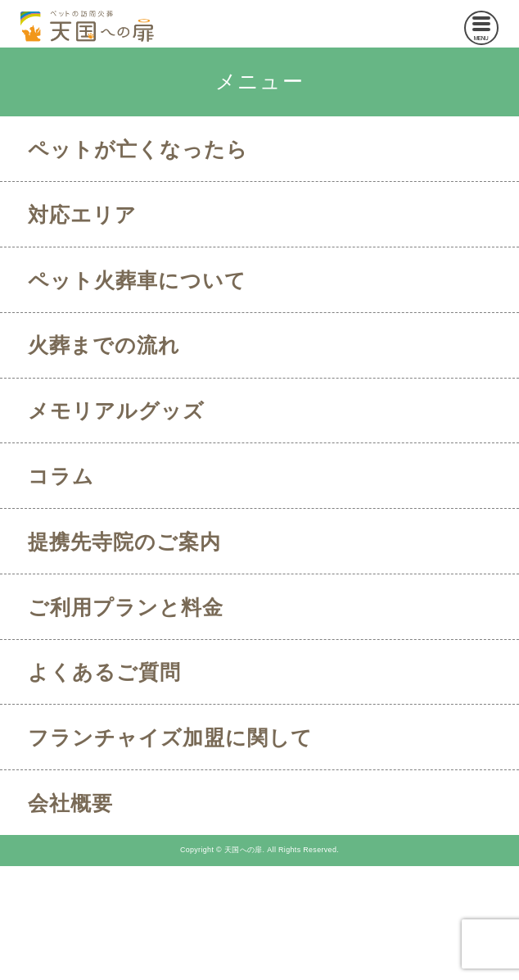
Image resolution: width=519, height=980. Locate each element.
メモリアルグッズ (116, 411)
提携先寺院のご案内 (124, 542)
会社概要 (70, 803)
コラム (61, 476)
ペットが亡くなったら (138, 149)
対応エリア (82, 215)
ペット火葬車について (137, 280)
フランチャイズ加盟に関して (170, 737)
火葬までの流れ (104, 345)
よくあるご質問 (104, 672)
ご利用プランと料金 (126, 607)
